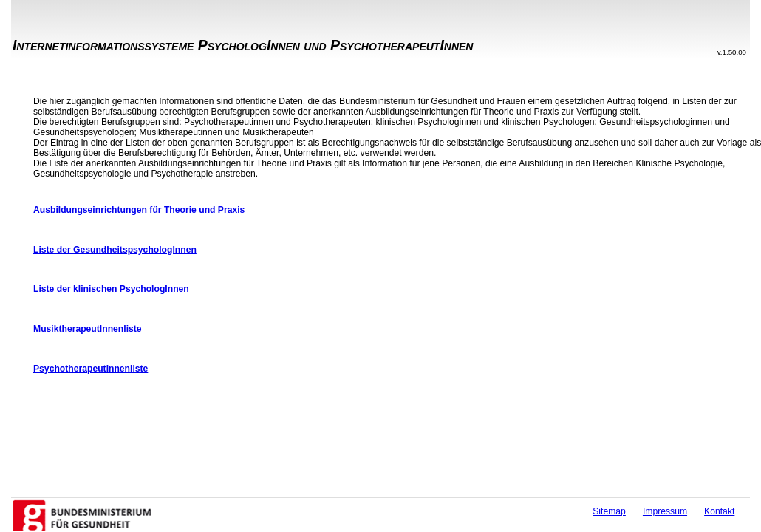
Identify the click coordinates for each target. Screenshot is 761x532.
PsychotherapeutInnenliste (91, 369)
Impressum (665, 511)
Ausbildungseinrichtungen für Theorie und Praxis (139, 210)
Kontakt (719, 511)
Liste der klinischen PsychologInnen (111, 289)
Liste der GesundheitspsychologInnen (115, 250)
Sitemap (609, 511)
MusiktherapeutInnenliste (88, 329)
